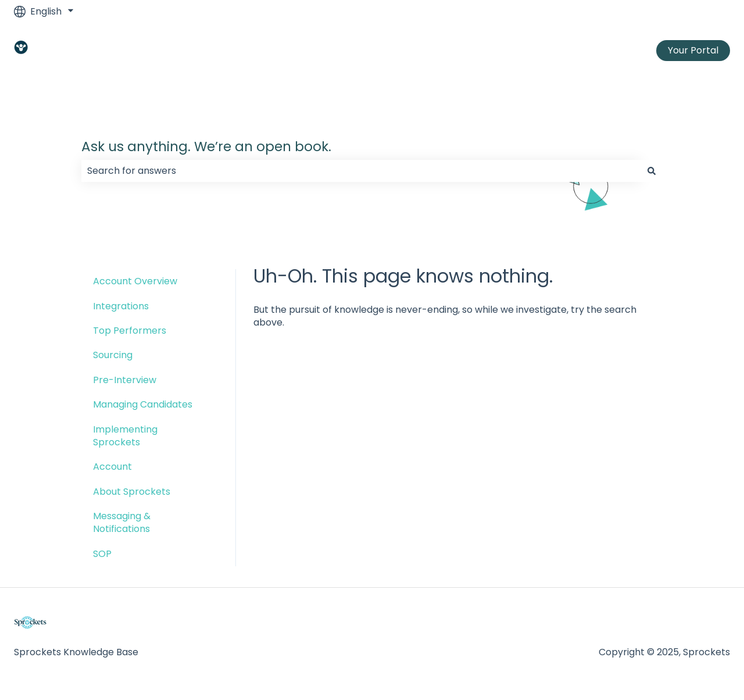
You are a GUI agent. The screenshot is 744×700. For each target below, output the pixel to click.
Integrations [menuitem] (121, 306)
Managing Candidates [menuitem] (143, 404)
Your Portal (693, 50)
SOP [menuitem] (102, 554)
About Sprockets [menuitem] (132, 492)
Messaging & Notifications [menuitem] (122, 522)
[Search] (652, 171)
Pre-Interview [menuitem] (125, 380)
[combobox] (361, 171)
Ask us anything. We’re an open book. (206, 147)
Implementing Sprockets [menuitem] (125, 436)
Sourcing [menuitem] (113, 355)
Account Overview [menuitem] (135, 281)
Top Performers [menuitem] (130, 331)
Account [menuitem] (112, 467)
